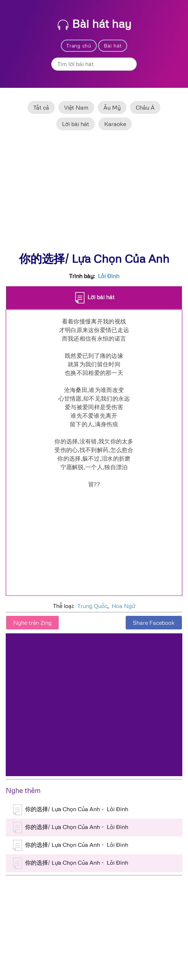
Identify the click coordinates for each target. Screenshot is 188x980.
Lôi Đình (109, 276)
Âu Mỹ (112, 107)
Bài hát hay (95, 23)
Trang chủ (79, 46)
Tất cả (41, 107)
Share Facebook (154, 623)
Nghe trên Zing (32, 623)
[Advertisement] (94, 195)
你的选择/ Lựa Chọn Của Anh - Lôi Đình (71, 810)
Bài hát (113, 46)
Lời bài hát (76, 124)
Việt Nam (76, 107)
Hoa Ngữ (123, 606)
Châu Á (145, 107)
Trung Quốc (92, 606)
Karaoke (115, 124)
